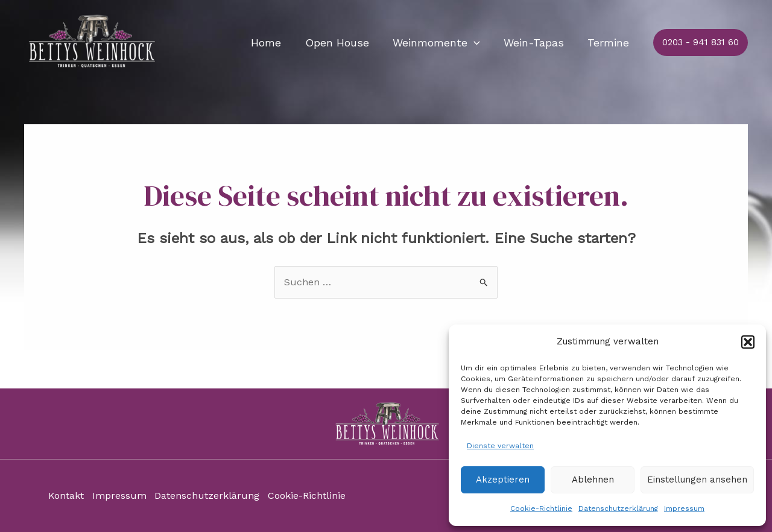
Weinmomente (441, 43)
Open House (344, 43)
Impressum (684, 508)
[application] (479, 43)
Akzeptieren (503, 480)
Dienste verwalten (500, 446)
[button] (748, 342)
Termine (609, 43)
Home (275, 43)
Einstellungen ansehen (697, 480)
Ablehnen (593, 480)
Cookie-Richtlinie (541, 508)
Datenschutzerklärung (618, 508)
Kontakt (66, 496)
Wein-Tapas (537, 43)
